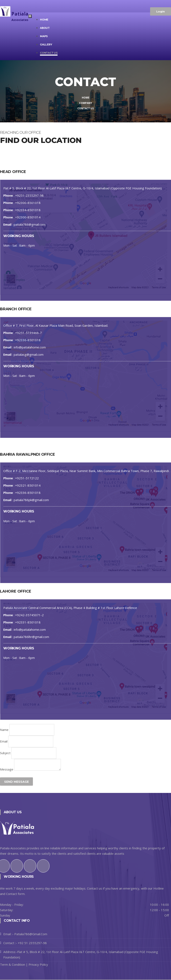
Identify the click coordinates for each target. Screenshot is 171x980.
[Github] (43, 863)
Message (7, 769)
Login (161, 11)
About (45, 28)
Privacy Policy (38, 964)
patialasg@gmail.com (29, 354)
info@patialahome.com (30, 347)
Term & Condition (13, 964)
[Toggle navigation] (30, 16)
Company (86, 103)
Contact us (49, 53)
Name (4, 730)
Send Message (16, 782)
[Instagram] (30, 863)
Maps (44, 36)
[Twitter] (17, 863)
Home (44, 20)
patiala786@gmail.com (30, 224)
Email (4, 741)
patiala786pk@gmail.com (31, 500)
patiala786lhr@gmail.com (31, 637)
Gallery (46, 44)
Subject (5, 753)
